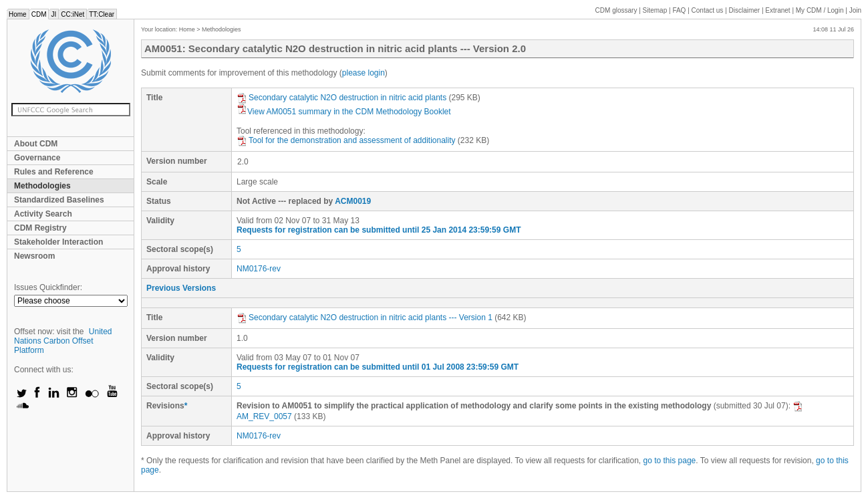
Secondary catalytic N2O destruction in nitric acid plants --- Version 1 (365, 318)
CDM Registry (40, 228)
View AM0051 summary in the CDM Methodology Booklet (344, 112)
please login (364, 73)
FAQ (679, 10)
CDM (39, 14)
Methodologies (42, 186)
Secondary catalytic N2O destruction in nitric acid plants (341, 98)
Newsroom (34, 256)
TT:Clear (102, 14)
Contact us (708, 10)
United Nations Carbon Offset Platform (63, 341)
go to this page (670, 461)
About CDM (36, 144)
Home (18, 14)
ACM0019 (353, 201)
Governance (37, 158)
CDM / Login (821, 10)
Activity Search (43, 214)
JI (53, 14)
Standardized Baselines (59, 200)
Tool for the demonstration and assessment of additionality (346, 140)
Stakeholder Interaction (58, 242)
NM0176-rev (259, 269)
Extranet (777, 10)
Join (855, 10)
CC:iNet (73, 14)
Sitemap (655, 10)
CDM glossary (616, 10)
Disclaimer (745, 10)
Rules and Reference (54, 172)
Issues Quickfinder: (48, 287)
